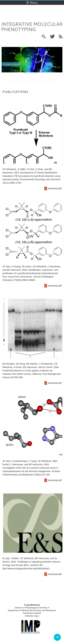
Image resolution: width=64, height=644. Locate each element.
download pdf (55, 188)
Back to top (57, 637)
